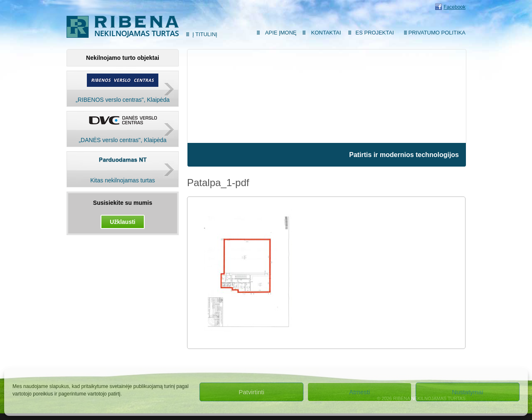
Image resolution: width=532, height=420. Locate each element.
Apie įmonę (281, 33)
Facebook (454, 7)
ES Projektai (374, 33)
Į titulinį (205, 34)
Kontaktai (326, 33)
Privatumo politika (437, 33)
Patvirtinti (251, 392)
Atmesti (360, 392)
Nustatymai (467, 392)
